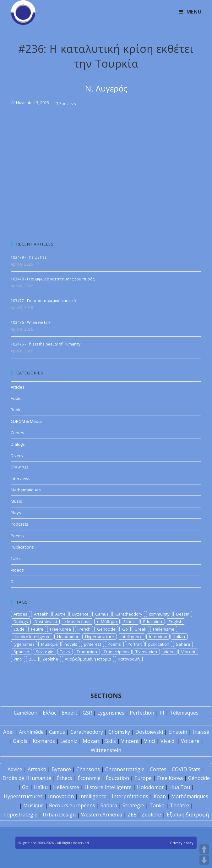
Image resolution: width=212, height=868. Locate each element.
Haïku (41, 787)
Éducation (117, 778)
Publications (22, 547)
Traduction (87, 652)
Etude (19, 629)
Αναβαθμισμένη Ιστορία (88, 659)
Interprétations (130, 796)
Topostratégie (20, 815)
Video (169, 652)
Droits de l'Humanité (27, 778)
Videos (17, 570)
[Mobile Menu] (190, 12)
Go (125, 629)
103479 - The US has (29, 257)
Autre (60, 614)
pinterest (92, 644)
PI (162, 713)
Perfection (142, 713)
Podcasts (68, 104)
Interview (158, 637)
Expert (70, 713)
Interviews (21, 478)
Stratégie (133, 805)
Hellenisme (164, 629)
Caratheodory (129, 614)
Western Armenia (102, 815)
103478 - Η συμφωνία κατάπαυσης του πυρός (53, 279)
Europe (143, 778)
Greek (140, 629)
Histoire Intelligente (32, 637)
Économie (89, 778)
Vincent (188, 652)
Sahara (183, 644)
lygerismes (24, 644)
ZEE (32, 659)
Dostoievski (46, 622)
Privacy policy (182, 843)
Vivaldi (168, 741)
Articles (18, 387)
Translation (146, 652)
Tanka (157, 805)
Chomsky (119, 732)
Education (153, 622)
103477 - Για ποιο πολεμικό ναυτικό (43, 301)
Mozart (91, 741)
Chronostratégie (125, 769)
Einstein (178, 732)
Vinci (18, 659)
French (84, 629)
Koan (160, 796)
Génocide (199, 778)
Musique (49, 644)
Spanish (21, 652)
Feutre (37, 629)
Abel (8, 732)
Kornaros (44, 741)
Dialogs (18, 444)
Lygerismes (111, 713)
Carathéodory (87, 732)
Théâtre (179, 805)
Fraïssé (201, 732)
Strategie (45, 652)
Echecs (130, 622)
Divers (17, 456)
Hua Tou (180, 787)
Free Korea (60, 629)
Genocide (106, 629)
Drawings (20, 467)
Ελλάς (50, 713)
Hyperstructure (100, 637)
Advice (15, 769)
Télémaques (184, 713)
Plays (16, 513)
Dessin (183, 614)
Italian (179, 637)
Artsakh (41, 614)
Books (17, 410)
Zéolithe (151, 815)
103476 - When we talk (30, 322)
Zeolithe (50, 659)
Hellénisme (66, 787)
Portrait (135, 644)
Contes (17, 433)
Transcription (116, 652)
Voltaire (190, 741)
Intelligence (132, 637)
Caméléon (26, 713)
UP (204, 849)
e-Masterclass (77, 622)
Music (16, 501)
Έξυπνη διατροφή (188, 815)
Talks (16, 558)
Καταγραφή (129, 659)
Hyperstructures (23, 796)
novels (71, 644)
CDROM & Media (26, 421)
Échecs (64, 778)
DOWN (204, 860)
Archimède (31, 732)
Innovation (61, 796)
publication (159, 644)
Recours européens (72, 805)
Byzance (80, 614)
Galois (20, 741)
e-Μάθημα (107, 622)
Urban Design (59, 815)
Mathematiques (26, 490)
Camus (102, 614)
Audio (16, 398)
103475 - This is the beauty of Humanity (46, 344)
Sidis (111, 741)
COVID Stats (186, 769)
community (159, 614)
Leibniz (69, 741)
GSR (87, 713)
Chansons (88, 769)
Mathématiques (190, 796)
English (176, 622)
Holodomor (68, 637)
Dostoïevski (149, 732)
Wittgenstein (106, 750)
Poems (17, 536)
